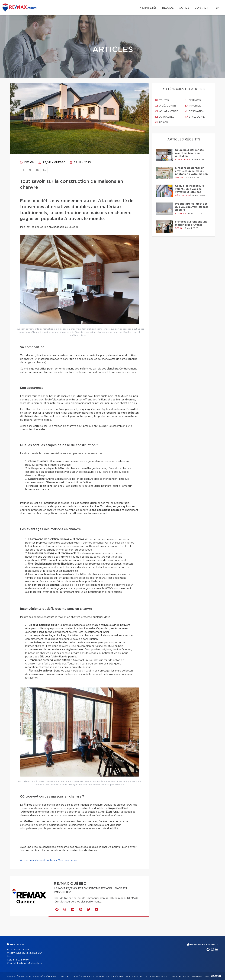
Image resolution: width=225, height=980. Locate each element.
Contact (201, 8)
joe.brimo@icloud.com (30, 963)
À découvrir (166, 106)
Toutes (162, 100)
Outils (184, 8)
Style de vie (195, 117)
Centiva (215, 976)
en (217, 8)
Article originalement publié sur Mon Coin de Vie (49, 860)
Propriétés (148, 8)
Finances (193, 100)
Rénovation (195, 111)
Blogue (168, 8)
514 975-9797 (21, 960)
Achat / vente (167, 111)
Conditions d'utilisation (167, 976)
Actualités (165, 117)
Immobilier (194, 106)
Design (27, 163)
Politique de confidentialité (136, 976)
